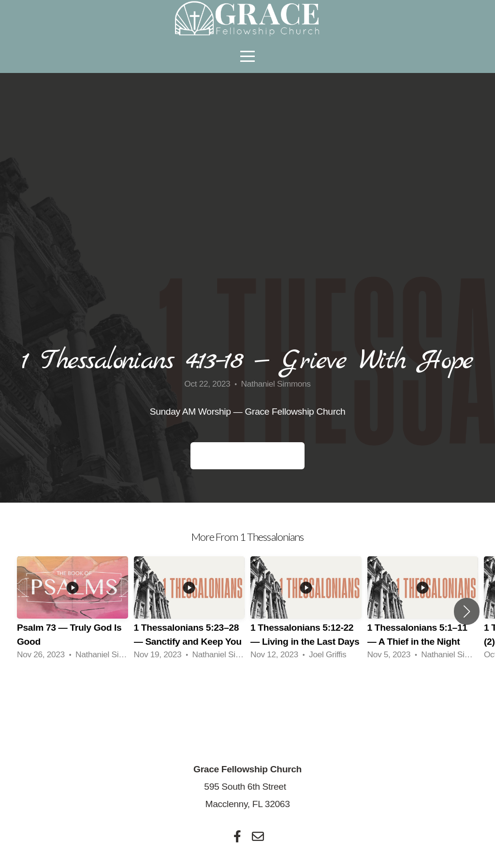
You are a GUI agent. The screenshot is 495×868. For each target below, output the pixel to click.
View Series (248, 694)
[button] (467, 611)
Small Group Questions (247, 456)
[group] (73, 611)
